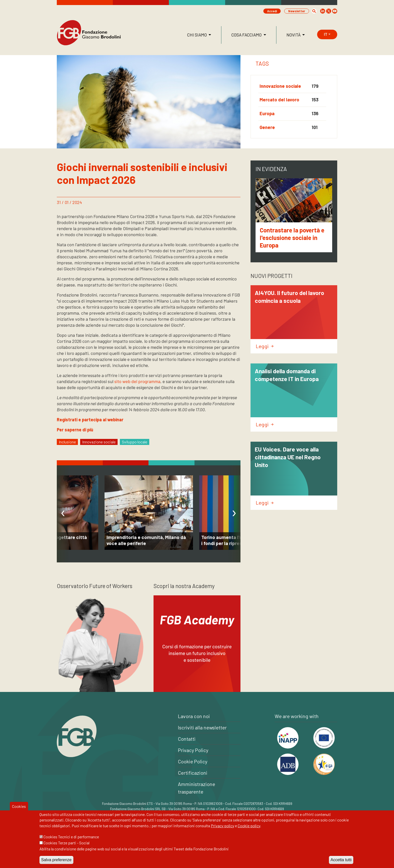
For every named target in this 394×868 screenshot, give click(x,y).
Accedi (272, 11)
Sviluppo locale (135, 442)
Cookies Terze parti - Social (66, 843)
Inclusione (67, 442)
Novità (294, 35)
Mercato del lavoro (279, 100)
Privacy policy (223, 826)
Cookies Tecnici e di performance (71, 837)
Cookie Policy (193, 761)
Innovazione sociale (280, 86)
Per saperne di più (75, 430)
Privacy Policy (193, 750)
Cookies (19, 807)
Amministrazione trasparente (196, 788)
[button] (314, 11)
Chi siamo (197, 35)
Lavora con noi (194, 716)
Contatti (187, 739)
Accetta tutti (341, 860)
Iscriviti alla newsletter (202, 727)
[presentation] (63, 514)
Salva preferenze (56, 860)
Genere (267, 127)
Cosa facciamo (247, 35)
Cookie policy (249, 826)
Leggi (265, 346)
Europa (267, 113)
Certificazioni (193, 773)
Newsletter (297, 11)
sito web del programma (137, 381)
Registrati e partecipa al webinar (90, 420)
